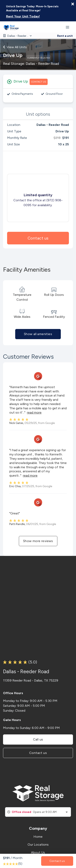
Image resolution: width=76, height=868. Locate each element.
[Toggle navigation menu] (69, 27)
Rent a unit (65, 36)
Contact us (38, 238)
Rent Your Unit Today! (23, 16)
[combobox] (38, 812)
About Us (38, 852)
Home (38, 837)
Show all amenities (38, 334)
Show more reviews (38, 541)
